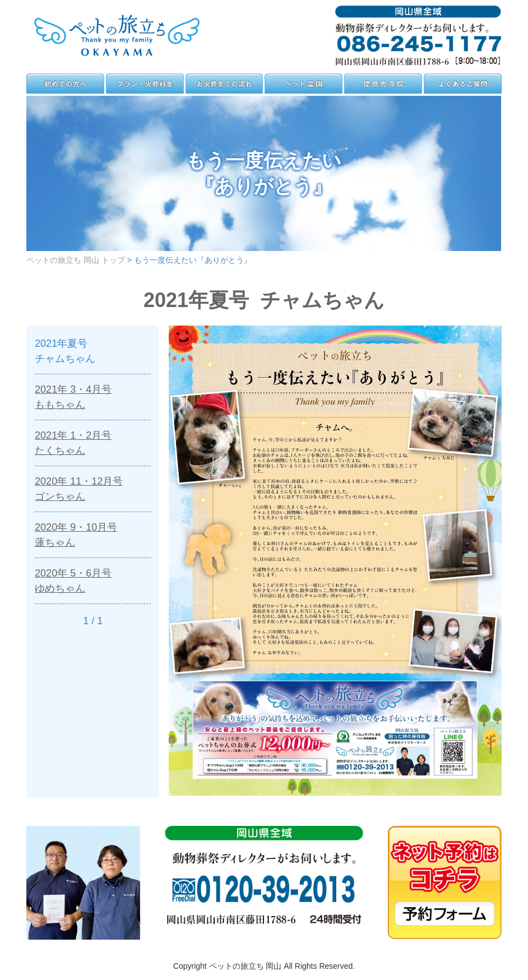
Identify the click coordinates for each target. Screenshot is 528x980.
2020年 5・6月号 (93, 581)
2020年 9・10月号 (93, 535)
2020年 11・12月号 (93, 489)
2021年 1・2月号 (93, 443)
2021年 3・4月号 (93, 398)
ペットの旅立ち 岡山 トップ (76, 260)
